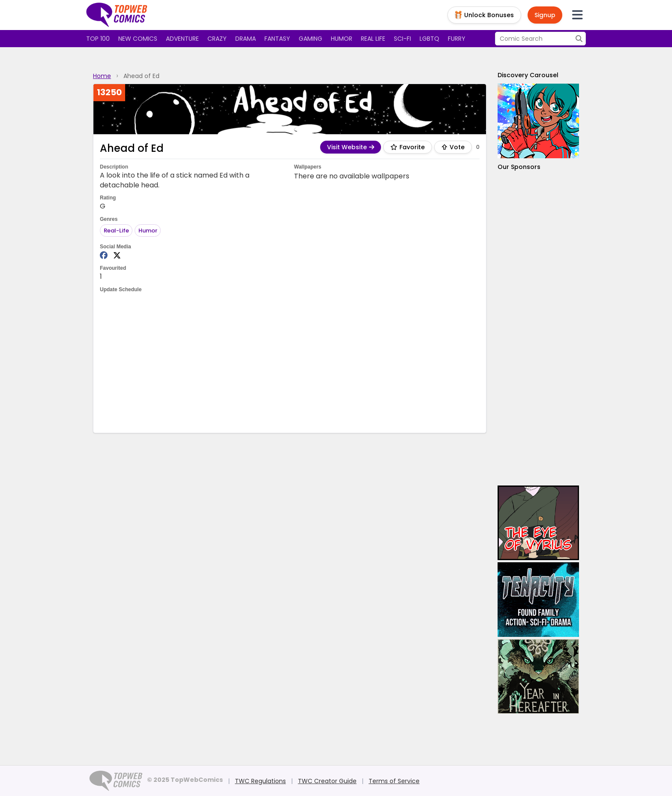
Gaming (310, 39)
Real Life (373, 39)
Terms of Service (394, 781)
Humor (342, 39)
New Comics (138, 39)
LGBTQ (429, 39)
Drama (246, 39)
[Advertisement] (290, 362)
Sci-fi (402, 39)
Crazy (217, 39)
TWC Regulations (260, 781)
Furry (457, 39)
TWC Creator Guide (327, 781)
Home (102, 76)
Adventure (182, 39)
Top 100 (98, 39)
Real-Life (116, 231)
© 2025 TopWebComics (185, 780)
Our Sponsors (519, 167)
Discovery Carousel (528, 75)
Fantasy (277, 39)
